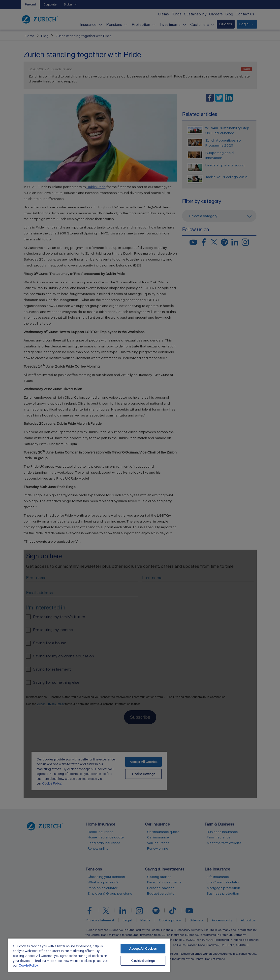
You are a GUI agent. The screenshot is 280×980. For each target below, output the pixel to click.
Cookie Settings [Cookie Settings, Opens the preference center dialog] (143, 961)
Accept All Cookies (143, 949)
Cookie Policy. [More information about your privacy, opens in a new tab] (29, 965)
